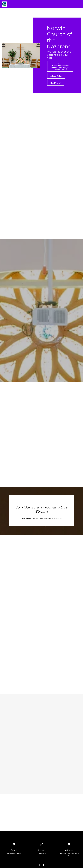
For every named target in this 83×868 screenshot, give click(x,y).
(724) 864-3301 (41, 833)
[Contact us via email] (14, 820)
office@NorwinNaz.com (14, 833)
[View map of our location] (69, 820)
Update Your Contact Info (41, 849)
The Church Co (41, 858)
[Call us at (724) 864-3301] (41, 820)
